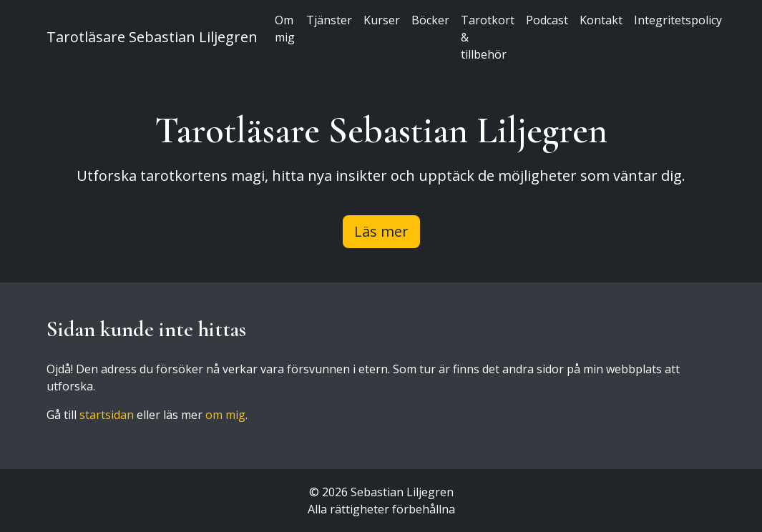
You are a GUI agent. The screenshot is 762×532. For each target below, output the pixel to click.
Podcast (547, 20)
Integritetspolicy (678, 20)
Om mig (285, 29)
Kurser (382, 20)
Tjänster (329, 20)
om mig (225, 415)
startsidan (107, 415)
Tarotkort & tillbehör (488, 37)
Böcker (430, 20)
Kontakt (601, 20)
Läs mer (381, 231)
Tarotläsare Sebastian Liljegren (152, 37)
